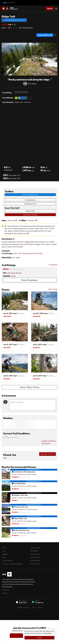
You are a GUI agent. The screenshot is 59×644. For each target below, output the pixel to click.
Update (49, 441)
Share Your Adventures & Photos (12, 564)
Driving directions (30, 200)
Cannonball (23, 244)
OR (9, 28)
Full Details (53, 265)
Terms (34, 608)
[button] (4, 59)
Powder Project (35, 561)
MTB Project (34, 551)
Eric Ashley (32, 83)
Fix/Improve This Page (30, 215)
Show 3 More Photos (30, 387)
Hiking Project (35, 554)
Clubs (4, 557)
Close (39, 638)
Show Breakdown (29, 280)
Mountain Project (35, 548)
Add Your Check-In (48, 454)
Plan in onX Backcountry (30, 195)
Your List (27, 102)
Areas (4, 28)
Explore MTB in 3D (45, 35)
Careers (5, 593)
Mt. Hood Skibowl (26, 28)
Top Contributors (8, 561)
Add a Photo (53, 289)
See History (46, 443)
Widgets (5, 554)
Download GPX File (30, 204)
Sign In (50, 8)
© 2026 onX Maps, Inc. (24, 608)
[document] (39, 635)
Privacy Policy (48, 633)
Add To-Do (19, 102)
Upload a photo (30, 211)
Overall (13, 276)
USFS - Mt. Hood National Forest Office (28, 253)
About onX (6, 590)
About (4, 548)
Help (4, 551)
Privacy (40, 608)
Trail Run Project (35, 557)
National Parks (35, 564)
